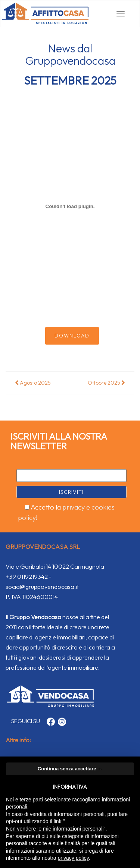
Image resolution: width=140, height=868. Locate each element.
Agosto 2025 (33, 383)
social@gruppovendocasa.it (42, 587)
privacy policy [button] (73, 858)
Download (72, 336)
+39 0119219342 (27, 577)
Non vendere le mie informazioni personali (55, 829)
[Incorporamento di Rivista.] (70, 207)
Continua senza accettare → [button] (70, 769)
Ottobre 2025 (106, 383)
